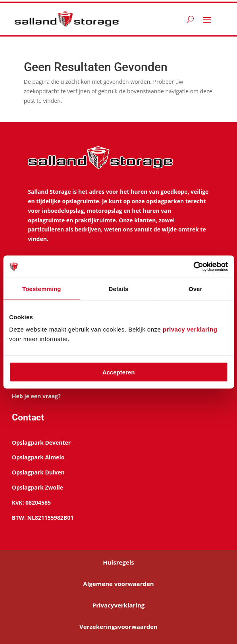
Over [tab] (196, 288)
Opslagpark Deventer (41, 443)
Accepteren (119, 372)
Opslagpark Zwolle (38, 487)
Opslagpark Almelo (38, 457)
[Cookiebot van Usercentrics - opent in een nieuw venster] (193, 267)
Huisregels (118, 562)
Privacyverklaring (119, 605)
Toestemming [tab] (42, 288)
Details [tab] (119, 288)
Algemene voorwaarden (118, 584)
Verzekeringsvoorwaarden (118, 627)
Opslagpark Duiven (38, 472)
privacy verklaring (190, 329)
